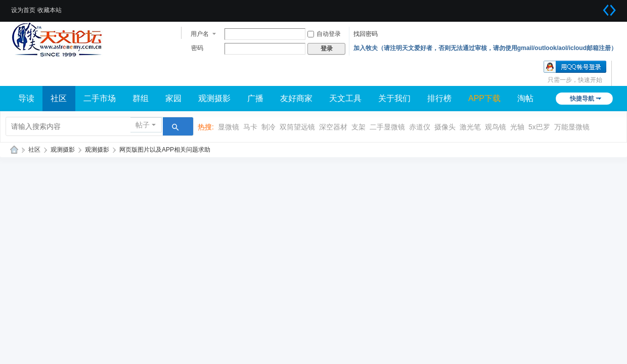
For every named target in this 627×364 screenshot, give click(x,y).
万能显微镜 (572, 127)
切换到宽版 (609, 10)
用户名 (200, 34)
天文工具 (345, 98)
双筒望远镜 (297, 127)
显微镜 (229, 127)
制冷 (268, 127)
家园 (173, 98)
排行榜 (439, 98)
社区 (59, 98)
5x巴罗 (539, 127)
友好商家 (296, 98)
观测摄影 (214, 98)
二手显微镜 (387, 127)
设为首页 (23, 10)
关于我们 (394, 98)
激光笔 (470, 127)
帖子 (143, 125)
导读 (26, 98)
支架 (359, 127)
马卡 (250, 127)
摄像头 (445, 127)
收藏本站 (50, 10)
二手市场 (100, 98)
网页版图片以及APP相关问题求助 (165, 150)
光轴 (517, 127)
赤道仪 (420, 127)
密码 (197, 48)
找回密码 (366, 34)
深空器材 (333, 127)
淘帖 (525, 98)
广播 (255, 98)
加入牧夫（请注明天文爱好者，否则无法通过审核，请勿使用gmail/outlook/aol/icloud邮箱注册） (485, 48)
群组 (141, 98)
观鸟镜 (496, 127)
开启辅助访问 (597, 7)
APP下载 (484, 98)
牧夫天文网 (14, 150)
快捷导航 (582, 99)
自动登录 (324, 34)
